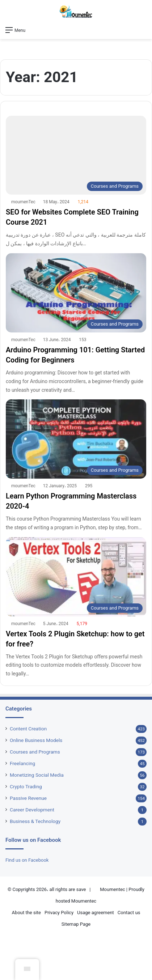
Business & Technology (35, 821)
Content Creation (28, 729)
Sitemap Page (76, 924)
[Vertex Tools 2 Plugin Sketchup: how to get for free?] (76, 577)
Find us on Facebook (27, 860)
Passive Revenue (28, 798)
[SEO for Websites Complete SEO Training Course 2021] (76, 155)
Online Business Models (36, 740)
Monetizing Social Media (37, 775)
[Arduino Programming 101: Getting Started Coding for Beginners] (76, 293)
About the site (26, 913)
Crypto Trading (26, 786)
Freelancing (22, 763)
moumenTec (23, 202)
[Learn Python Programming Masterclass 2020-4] (76, 439)
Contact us (129, 913)
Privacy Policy (59, 913)
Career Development (32, 810)
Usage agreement (96, 913)
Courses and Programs (35, 752)
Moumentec (112, 889)
